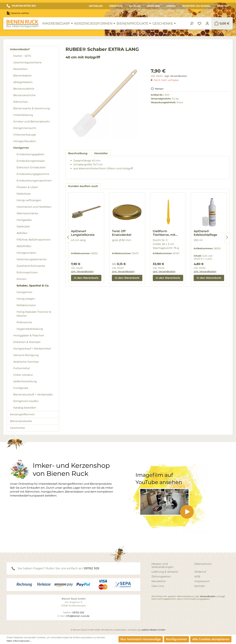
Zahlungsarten (161, 576)
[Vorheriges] (68, 237)
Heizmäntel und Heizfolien (34, 207)
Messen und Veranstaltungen (162, 565)
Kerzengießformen (22, 414)
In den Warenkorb (86, 278)
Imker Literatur (23, 375)
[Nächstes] (227, 237)
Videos (171, 6)
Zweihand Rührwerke (31, 266)
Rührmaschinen (27, 272)
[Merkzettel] (199, 23)
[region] (105, 106)
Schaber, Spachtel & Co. (33, 286)
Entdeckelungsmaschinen (34, 181)
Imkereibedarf (20, 49)
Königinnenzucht (25, 128)
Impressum (202, 581)
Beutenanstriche (24, 95)
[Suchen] (192, 23)
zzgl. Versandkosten (176, 76)
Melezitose (24, 194)
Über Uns (154, 6)
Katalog (135, 6)
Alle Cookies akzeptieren (211, 639)
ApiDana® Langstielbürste (83, 233)
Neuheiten (20, 69)
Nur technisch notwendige (141, 639)
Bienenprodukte (21, 421)
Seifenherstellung (25, 381)
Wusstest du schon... (197, 6)
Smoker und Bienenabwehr (32, 121)
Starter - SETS (22, 56)
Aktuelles (96, 6)
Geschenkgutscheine (27, 62)
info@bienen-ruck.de (78, 616)
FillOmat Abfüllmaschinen (34, 240)
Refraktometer (26, 305)
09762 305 (92, 568)
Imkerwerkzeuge (25, 135)
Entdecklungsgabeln (30, 154)
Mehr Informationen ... (19, 641)
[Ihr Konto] (207, 23)
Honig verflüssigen (29, 200)
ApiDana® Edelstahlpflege (205, 233)
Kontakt (224, 6)
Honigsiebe (24, 220)
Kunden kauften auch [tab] (83, 186)
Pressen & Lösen (27, 187)
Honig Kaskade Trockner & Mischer (34, 314)
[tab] (78, 153)
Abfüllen (22, 233)
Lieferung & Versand (165, 572)
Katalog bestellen (25, 408)
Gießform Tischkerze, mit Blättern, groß (164, 233)
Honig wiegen (26, 299)
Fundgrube (21, 388)
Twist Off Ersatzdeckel (122, 233)
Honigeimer (24, 292)
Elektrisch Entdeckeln (31, 167)
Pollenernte (24, 322)
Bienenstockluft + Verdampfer (33, 395)
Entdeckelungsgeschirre (33, 174)
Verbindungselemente (32, 259)
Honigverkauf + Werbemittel (32, 349)
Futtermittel (21, 368)
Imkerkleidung (23, 115)
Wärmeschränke (27, 213)
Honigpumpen (26, 253)
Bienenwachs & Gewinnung (32, 108)
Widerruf (200, 572)
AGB (197, 576)
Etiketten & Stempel (27, 342)
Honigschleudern (25, 141)
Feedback (116, 6)
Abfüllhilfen (24, 246)
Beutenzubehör (24, 89)
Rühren (22, 279)
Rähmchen (21, 102)
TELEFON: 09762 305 (21, 6)
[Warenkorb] (222, 23)
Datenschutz (203, 564)
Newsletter (159, 581)
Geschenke (17, 428)
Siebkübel (23, 227)
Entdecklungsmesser (31, 161)
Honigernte (21, 148)
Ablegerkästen (23, 82)
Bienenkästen (23, 76)
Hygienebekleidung (30, 329)
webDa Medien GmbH (153, 630)
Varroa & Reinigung (26, 355)
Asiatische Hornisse (26, 362)
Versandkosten (208, 596)
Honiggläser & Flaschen (29, 335)
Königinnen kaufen (26, 401)
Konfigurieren (177, 639)
